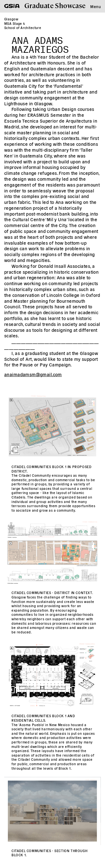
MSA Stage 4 (15, 23)
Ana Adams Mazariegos (40, 43)
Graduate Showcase (55, 5)
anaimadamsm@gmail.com (33, 374)
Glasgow (11, 19)
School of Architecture (23, 28)
